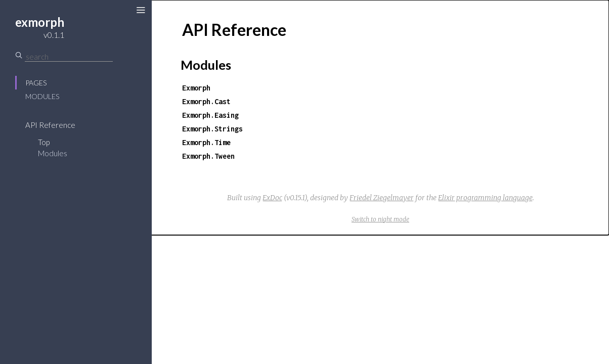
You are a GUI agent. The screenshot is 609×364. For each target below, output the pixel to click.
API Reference (50, 125)
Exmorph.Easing (210, 115)
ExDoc (272, 198)
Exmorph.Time (206, 142)
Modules (42, 96)
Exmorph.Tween (208, 156)
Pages (36, 83)
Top (44, 142)
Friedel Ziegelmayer (382, 198)
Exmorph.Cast (206, 101)
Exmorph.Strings (212, 129)
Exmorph (196, 88)
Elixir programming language (485, 198)
